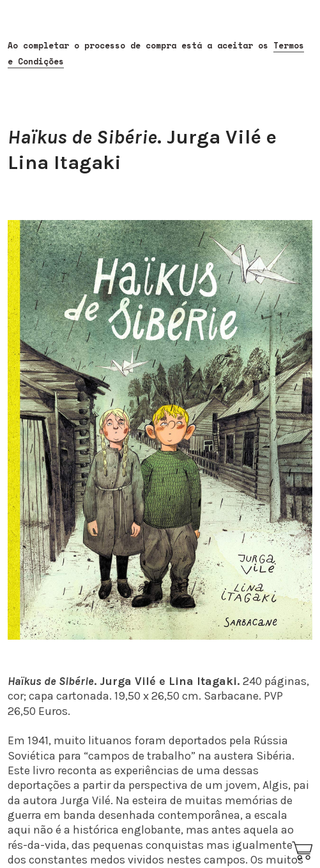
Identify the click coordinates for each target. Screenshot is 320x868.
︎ (303, 851)
